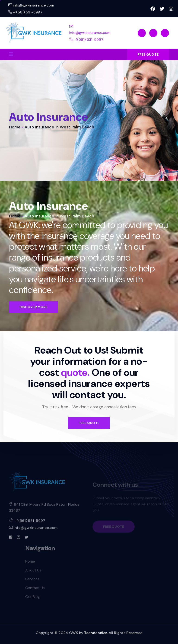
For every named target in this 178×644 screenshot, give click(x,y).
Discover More (33, 307)
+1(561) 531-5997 (25, 12)
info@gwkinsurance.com (31, 5)
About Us (33, 572)
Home (15, 127)
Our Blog (33, 598)
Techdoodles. (96, 633)
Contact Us (35, 590)
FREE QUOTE (148, 54)
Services (32, 581)
